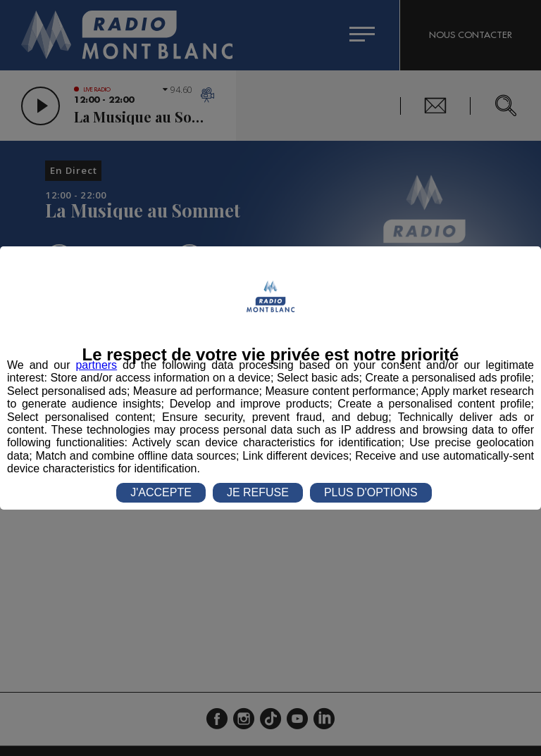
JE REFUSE (258, 492)
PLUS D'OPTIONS (371, 492)
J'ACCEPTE (161, 492)
